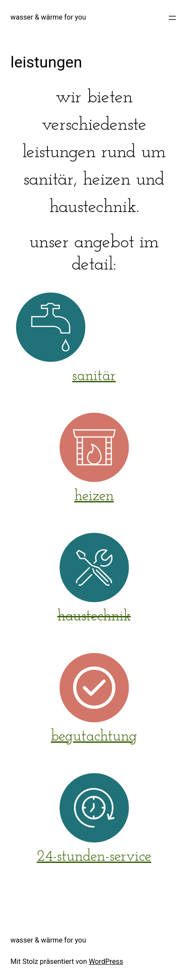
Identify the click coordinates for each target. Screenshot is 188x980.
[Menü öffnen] (172, 18)
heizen (94, 497)
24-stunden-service (94, 857)
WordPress (106, 961)
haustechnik (94, 617)
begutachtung (94, 737)
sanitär (94, 376)
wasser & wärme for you (48, 17)
